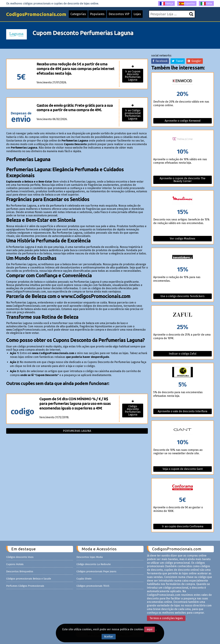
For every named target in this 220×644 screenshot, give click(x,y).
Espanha (187, 4)
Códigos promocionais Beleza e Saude (29, 579)
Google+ (195, 61)
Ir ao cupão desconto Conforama (183, 526)
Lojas (137, 14)
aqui (150, 629)
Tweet (178, 61)
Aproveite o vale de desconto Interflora (183, 411)
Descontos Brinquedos (20, 571)
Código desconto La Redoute (94, 564)
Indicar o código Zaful (183, 354)
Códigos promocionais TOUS (93, 586)
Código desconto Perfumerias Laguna (133, 410)
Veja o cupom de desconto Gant (183, 469)
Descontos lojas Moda (90, 557)
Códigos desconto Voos (20, 557)
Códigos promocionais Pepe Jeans (96, 571)
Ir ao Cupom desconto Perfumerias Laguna (133, 76)
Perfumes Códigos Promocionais (25, 586)
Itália (206, 4)
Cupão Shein (84, 579)
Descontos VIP (119, 14)
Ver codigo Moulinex (183, 239)
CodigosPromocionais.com (36, 14)
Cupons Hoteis (15, 564)
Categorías (78, 14)
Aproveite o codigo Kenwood (183, 121)
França (166, 4)
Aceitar (109, 637)
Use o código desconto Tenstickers (183, 296)
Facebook (160, 61)
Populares (97, 14)
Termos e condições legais (166, 618)
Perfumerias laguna (77, 431)
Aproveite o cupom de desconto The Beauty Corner (183, 180)
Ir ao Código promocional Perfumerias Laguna (133, 115)
